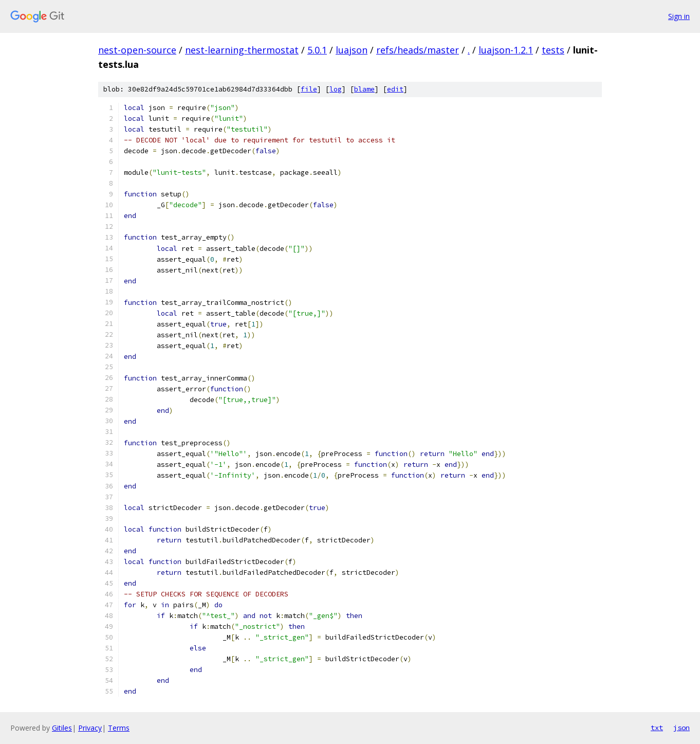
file (309, 89)
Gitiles (62, 728)
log (336, 89)
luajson (352, 50)
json (681, 728)
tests (553, 50)
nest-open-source (137, 50)
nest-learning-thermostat (242, 50)
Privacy (90, 728)
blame (364, 89)
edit (395, 89)
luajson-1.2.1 (506, 50)
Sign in (679, 16)
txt (657, 728)
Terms (119, 728)
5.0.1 (317, 50)
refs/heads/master (418, 50)
